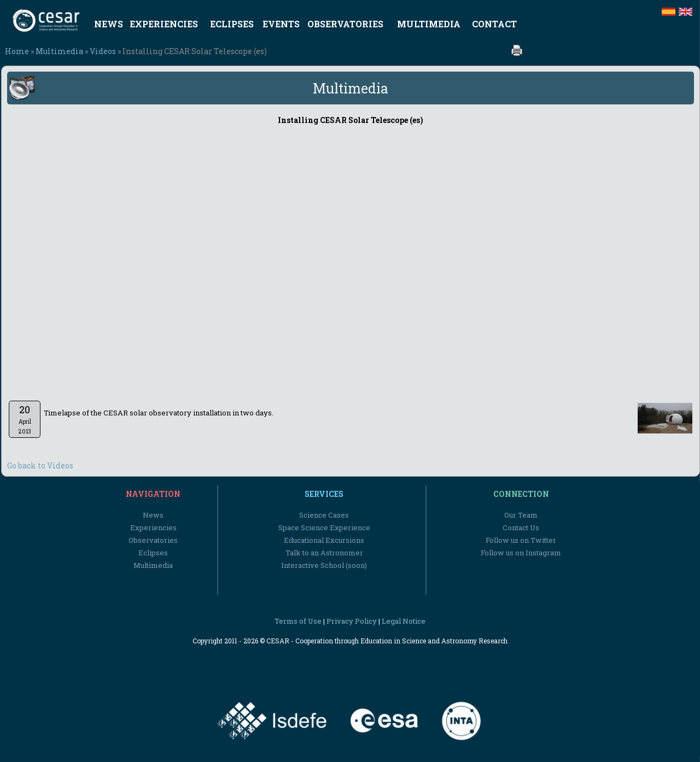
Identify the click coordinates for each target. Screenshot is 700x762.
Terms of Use (298, 621)
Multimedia (59, 51)
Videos (103, 51)
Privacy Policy (352, 621)
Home (17, 51)
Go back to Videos (40, 465)
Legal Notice (404, 621)
